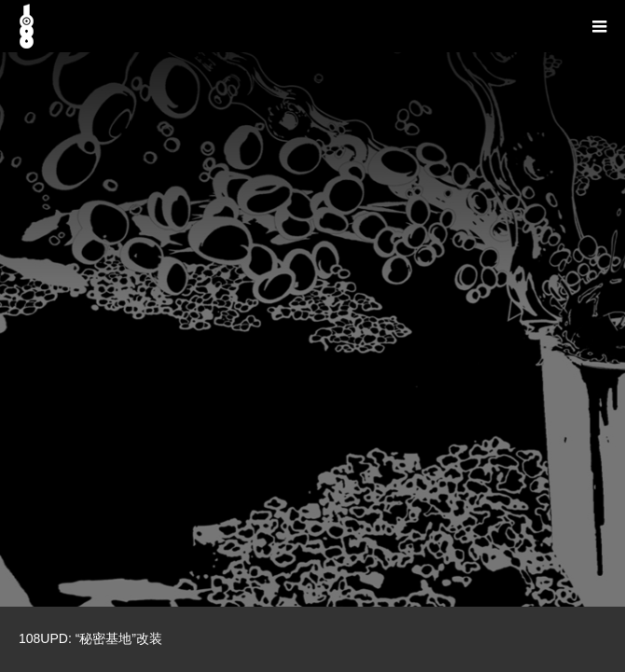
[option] (312, 303)
